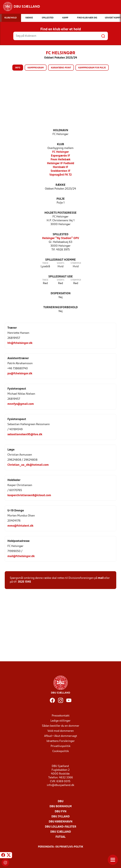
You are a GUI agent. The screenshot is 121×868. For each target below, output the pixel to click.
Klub (60, 144)
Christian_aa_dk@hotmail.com (28, 465)
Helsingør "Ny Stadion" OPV (61, 238)
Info (18, 68)
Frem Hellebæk (60, 160)
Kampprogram (36, 68)
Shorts (60, 263)
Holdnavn (61, 130)
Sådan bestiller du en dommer (61, 726)
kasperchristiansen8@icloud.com (29, 495)
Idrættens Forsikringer (61, 741)
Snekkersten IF (60, 171)
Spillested (60, 235)
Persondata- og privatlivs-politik (61, 847)
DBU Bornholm (61, 807)
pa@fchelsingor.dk (20, 374)
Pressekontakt (61, 716)
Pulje (61, 199)
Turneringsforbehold (60, 307)
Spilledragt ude (61, 277)
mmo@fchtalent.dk (20, 526)
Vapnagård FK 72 (60, 175)
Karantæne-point (61, 68)
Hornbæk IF (60, 167)
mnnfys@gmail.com (21, 404)
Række (60, 185)
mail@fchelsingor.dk (21, 556)
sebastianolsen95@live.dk (25, 435)
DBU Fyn (61, 812)
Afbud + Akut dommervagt (61, 736)
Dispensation (61, 294)
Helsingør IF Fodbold (61, 163)
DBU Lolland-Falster (61, 827)
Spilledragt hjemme (60, 260)
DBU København (61, 822)
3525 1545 (24, 582)
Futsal (60, 837)
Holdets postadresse (60, 213)
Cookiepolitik (61, 751)
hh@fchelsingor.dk (20, 343)
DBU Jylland (60, 817)
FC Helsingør (60, 152)
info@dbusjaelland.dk (60, 785)
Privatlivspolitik (60, 746)
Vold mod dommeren (61, 731)
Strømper (76, 263)
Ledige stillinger (60, 721)
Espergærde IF (60, 156)
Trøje (45, 263)
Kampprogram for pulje (92, 68)
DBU (61, 801)
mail (101, 578)
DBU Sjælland (61, 832)
